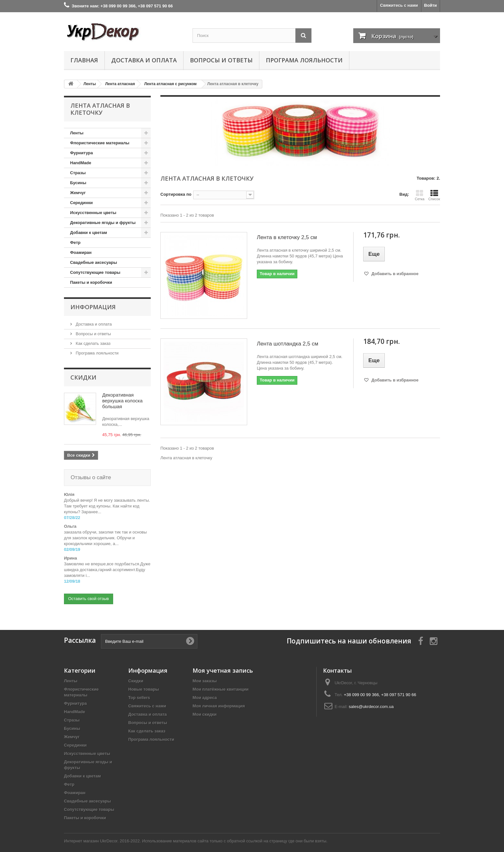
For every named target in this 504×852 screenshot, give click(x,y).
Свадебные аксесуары (94, 262)
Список (434, 195)
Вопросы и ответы (221, 60)
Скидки (83, 377)
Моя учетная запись (223, 664)
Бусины (78, 183)
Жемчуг (78, 193)
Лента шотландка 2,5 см (288, 344)
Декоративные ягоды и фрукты (103, 223)
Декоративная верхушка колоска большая (122, 401)
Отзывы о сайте (90, 477)
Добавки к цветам (89, 233)
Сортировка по (176, 194)
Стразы (78, 173)
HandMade (81, 163)
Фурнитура (81, 153)
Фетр (75, 242)
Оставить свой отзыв (89, 592)
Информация (93, 307)
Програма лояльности (304, 60)
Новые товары (144, 683)
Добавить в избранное (394, 274)
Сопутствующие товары (95, 272)
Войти (430, 5)
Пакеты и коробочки (91, 282)
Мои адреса (205, 691)
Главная (84, 60)
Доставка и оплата (144, 60)
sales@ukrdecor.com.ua (371, 700)
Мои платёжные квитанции (221, 683)
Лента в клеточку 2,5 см (287, 237)
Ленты (77, 133)
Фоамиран (81, 252)
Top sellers (139, 691)
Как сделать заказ (93, 343)
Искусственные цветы (93, 213)
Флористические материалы (100, 143)
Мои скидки (205, 708)
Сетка (419, 195)
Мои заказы (205, 674)
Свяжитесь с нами (399, 5)
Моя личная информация (219, 700)
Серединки (81, 203)
